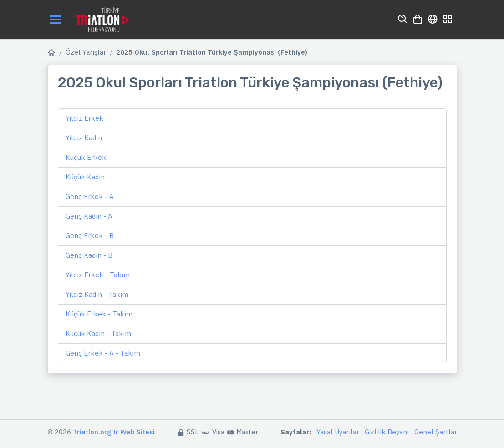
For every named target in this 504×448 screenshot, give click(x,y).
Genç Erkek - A (90, 196)
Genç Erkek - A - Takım (103, 353)
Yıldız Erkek (84, 118)
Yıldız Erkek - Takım (98, 275)
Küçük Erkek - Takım (99, 314)
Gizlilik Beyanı (387, 432)
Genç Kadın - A (89, 216)
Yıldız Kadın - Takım (97, 294)
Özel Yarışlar (86, 52)
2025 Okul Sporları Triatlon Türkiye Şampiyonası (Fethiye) (212, 52)
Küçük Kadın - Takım (98, 333)
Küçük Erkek (86, 157)
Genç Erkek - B (90, 236)
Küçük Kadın (85, 177)
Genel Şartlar (436, 432)
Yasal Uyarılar (338, 432)
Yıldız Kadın (84, 138)
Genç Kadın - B (89, 255)
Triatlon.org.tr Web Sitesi (114, 432)
